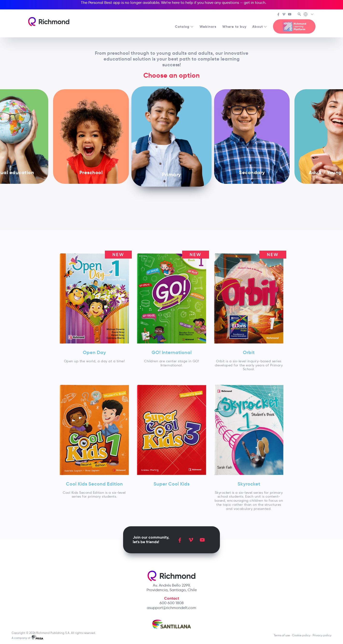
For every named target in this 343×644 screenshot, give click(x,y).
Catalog (184, 27)
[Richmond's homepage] (49, 22)
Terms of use (282, 635)
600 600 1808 (172, 603)
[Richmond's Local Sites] (309, 15)
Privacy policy (322, 635)
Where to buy (234, 27)
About (260, 27)
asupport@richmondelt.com (171, 608)
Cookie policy (301, 635)
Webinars (208, 27)
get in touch (255, 3)
